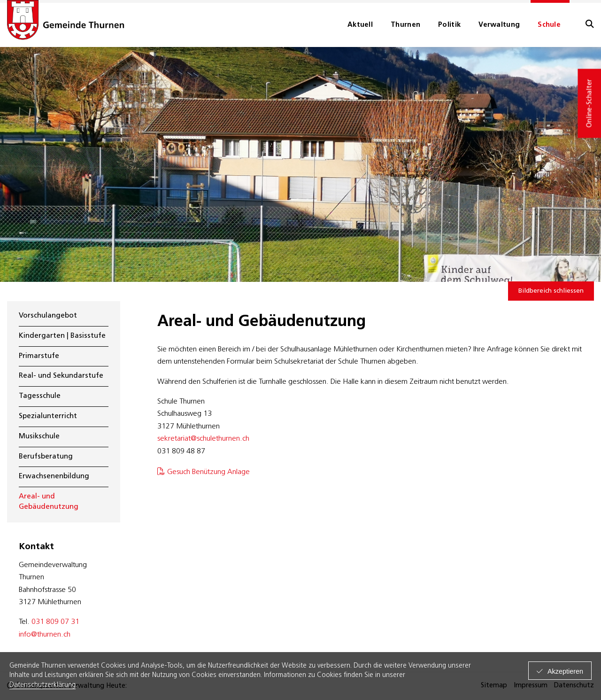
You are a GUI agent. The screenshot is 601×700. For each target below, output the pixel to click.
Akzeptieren (565, 671)
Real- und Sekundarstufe (61, 376)
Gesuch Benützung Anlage (208, 472)
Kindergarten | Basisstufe (62, 336)
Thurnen (405, 25)
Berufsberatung (46, 457)
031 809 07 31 (55, 622)
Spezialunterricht (48, 416)
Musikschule (39, 437)
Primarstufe (39, 356)
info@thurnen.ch (45, 635)
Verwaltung (499, 25)
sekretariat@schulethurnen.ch (203, 439)
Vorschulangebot (48, 316)
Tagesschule (40, 396)
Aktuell (360, 25)
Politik (449, 25)
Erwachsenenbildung (54, 477)
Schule (549, 25)
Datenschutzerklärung (42, 685)
